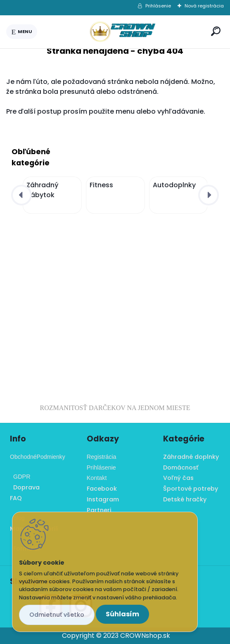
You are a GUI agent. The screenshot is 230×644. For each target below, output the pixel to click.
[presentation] (21, 195)
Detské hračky (185, 499)
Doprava (25, 487)
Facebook (102, 489)
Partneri (99, 510)
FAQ (16, 498)
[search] (216, 31)
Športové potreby (191, 489)
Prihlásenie (158, 6)
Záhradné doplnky (191, 457)
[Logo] (123, 32)
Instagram (103, 499)
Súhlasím (122, 614)
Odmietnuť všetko (57, 615)
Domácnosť (181, 467)
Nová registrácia (204, 6)
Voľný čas (178, 478)
